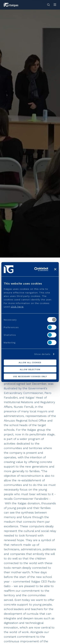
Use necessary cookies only (30, 376)
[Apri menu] (55, 5)
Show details (42, 354)
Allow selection (30, 369)
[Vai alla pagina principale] (11, 5)
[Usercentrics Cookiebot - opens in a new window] (36, 269)
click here (17, 307)
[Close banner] (55, 269)
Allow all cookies (30, 363)
